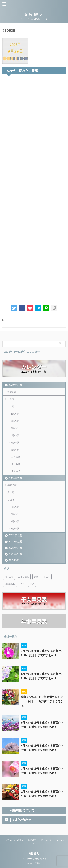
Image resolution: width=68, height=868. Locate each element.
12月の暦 (15, 471)
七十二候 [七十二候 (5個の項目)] (9, 577)
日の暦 (11, 406)
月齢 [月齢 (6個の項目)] (23, 584)
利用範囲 (32, 840)
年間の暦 (12, 392)
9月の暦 (15, 450)
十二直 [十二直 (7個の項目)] (47, 577)
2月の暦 (15, 514)
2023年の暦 (15, 548)
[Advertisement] (34, 189)
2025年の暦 (15, 535)
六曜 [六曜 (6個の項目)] (36, 577)
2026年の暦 (15, 385)
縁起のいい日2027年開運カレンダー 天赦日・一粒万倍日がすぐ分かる (42, 701)
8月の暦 (15, 443)
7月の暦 (15, 435)
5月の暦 (15, 421)
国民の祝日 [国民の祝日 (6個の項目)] (10, 584)
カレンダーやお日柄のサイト (34, 859)
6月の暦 (15, 428)
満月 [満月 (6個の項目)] (32, 584)
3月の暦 (15, 521)
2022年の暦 (15, 554)
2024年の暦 (15, 542)
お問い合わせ (45, 840)
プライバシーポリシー (15, 840)
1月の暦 (15, 507)
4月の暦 (15, 414)
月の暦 (11, 399)
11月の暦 (15, 464)
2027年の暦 (15, 478)
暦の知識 (14, 560)
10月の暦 (15, 457)
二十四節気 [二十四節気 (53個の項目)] (24, 577)
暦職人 (34, 854)
